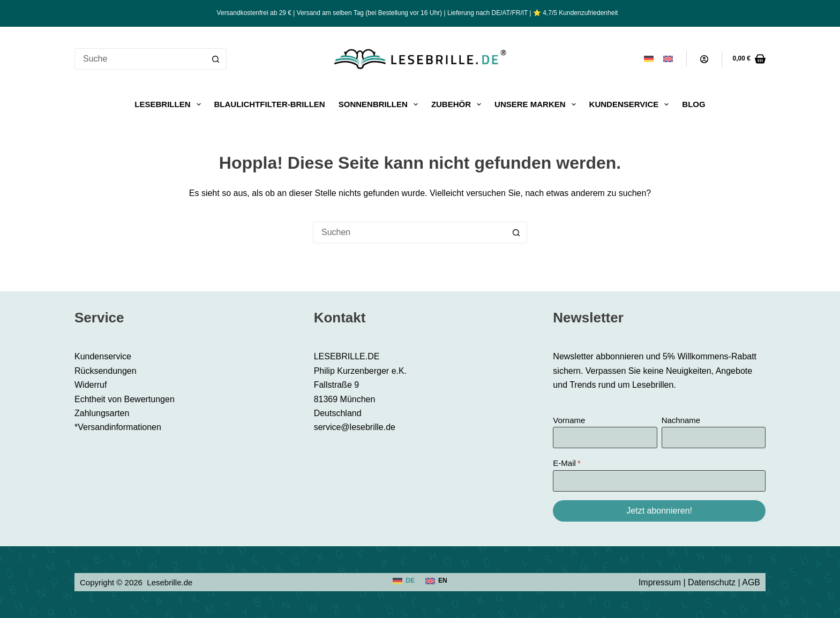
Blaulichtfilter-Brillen (270, 104)
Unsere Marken (537, 104)
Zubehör (458, 104)
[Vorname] (605, 438)
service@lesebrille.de (355, 427)
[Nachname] (714, 438)
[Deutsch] (649, 59)
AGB (751, 582)
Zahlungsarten (102, 413)
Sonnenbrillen (380, 104)
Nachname (681, 420)
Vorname (569, 420)
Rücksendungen (106, 371)
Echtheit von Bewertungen (125, 399)
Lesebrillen (170, 104)
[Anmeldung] (704, 59)
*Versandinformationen (118, 427)
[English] (668, 59)
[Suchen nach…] (140, 59)
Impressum (660, 582)
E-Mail (564, 463)
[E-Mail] (659, 481)
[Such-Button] (216, 59)
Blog (693, 104)
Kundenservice (631, 104)
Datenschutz (712, 582)
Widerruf (91, 385)
